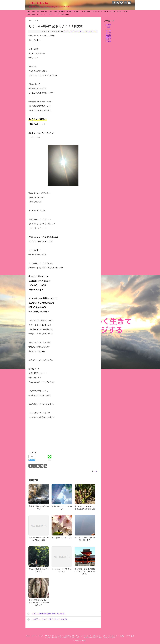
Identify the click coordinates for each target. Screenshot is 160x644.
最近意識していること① (62, 538)
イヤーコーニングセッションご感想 (113, 636)
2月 (109, 27)
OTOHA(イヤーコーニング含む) (69, 12)
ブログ (51, 14)
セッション (79, 31)
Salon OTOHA (38, 3)
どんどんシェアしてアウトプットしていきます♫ (47, 619)
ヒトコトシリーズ (90, 31)
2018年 (108, 41)
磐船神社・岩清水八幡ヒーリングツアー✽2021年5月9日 (85, 571)
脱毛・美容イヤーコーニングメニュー (44, 12)
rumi (95, 471)
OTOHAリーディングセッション (91, 12)
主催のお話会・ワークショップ (37, 14)
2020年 (108, 37)
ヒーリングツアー (109, 12)
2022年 (108, 33)
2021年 (108, 35)
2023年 (108, 30)
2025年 (108, 25)
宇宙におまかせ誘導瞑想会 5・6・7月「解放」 (47, 614)
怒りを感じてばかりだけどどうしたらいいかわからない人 (39, 603)
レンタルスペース (124, 12)
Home (28, 12)
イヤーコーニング (37, 636)
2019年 (108, 39)
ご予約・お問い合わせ (62, 14)
